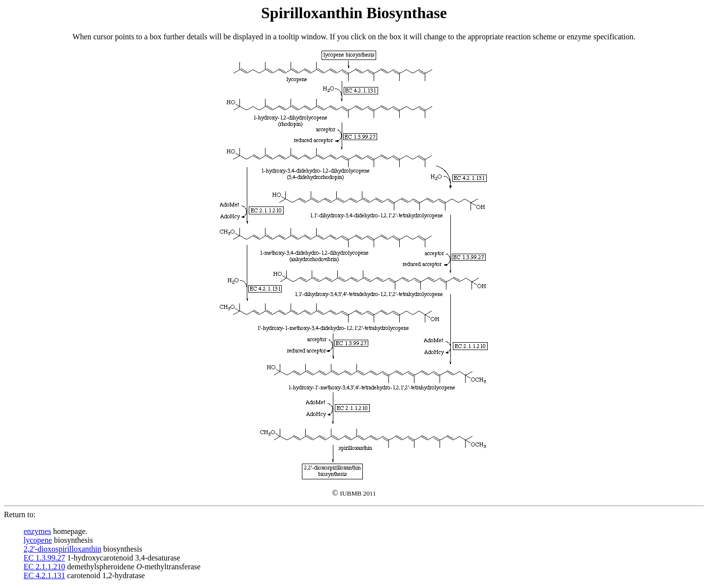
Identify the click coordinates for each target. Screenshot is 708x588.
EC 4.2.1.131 (44, 575)
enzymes (37, 531)
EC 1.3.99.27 (44, 558)
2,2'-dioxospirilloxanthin (62, 549)
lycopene (38, 540)
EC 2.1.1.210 (44, 567)
